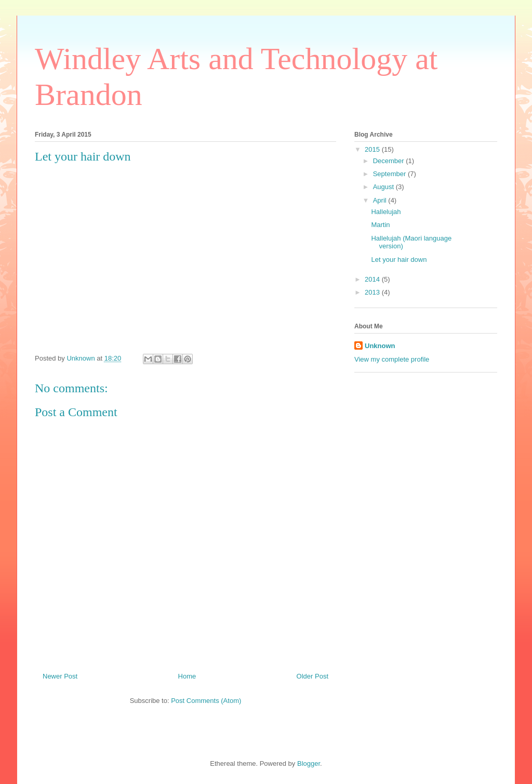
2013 (373, 292)
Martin (380, 225)
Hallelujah (386, 212)
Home (187, 676)
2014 (373, 279)
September (390, 174)
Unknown (380, 346)
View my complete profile (392, 359)
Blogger (309, 763)
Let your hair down (399, 260)
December (390, 161)
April (381, 200)
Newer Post (60, 676)
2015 (373, 149)
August (384, 187)
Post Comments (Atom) (206, 701)
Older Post (312, 676)
